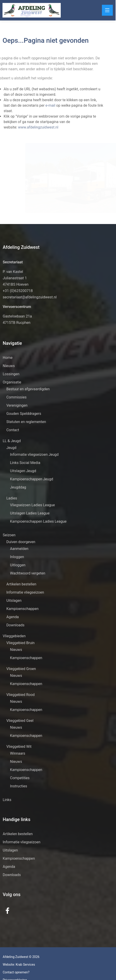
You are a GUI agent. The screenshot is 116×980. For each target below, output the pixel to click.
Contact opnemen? (16, 972)
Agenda (13, 617)
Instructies (19, 786)
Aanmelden (19, 549)
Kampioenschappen (23, 609)
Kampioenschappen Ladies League (38, 521)
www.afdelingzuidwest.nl (33, 127)
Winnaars (18, 753)
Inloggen (17, 557)
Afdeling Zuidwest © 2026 (21, 957)
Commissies (16, 397)
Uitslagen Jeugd (23, 471)
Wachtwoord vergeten (28, 573)
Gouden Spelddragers (24, 414)
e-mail (46, 105)
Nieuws (9, 366)
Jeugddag (18, 487)
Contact (13, 430)
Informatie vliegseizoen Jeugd (34, 455)
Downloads (15, 625)
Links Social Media (25, 463)
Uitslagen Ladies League (30, 513)
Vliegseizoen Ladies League (32, 505)
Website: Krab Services (19, 965)
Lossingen (11, 374)
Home (8, 358)
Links (7, 800)
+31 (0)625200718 (18, 291)
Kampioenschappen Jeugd (32, 479)
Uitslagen (14, 601)
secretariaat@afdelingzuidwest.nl (30, 297)
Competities (20, 778)
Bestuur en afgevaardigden (28, 389)
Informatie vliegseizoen (25, 592)
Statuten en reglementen (26, 422)
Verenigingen (17, 405)
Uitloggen (18, 565)
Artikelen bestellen (21, 584)
